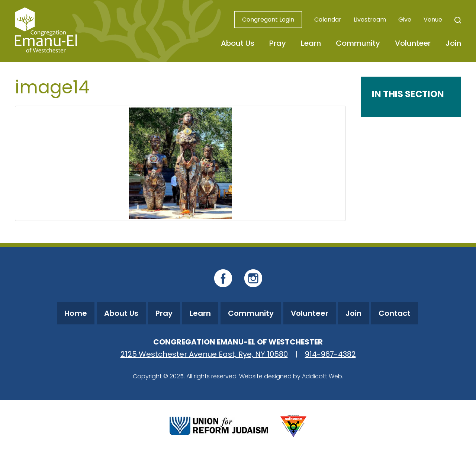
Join (453, 43)
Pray (278, 43)
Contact (395, 313)
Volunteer (413, 43)
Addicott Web (322, 376)
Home (76, 313)
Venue (433, 20)
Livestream (370, 20)
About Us (238, 43)
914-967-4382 (330, 354)
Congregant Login (268, 20)
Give (405, 20)
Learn (311, 43)
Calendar (328, 20)
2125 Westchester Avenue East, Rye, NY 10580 (204, 354)
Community (358, 43)
